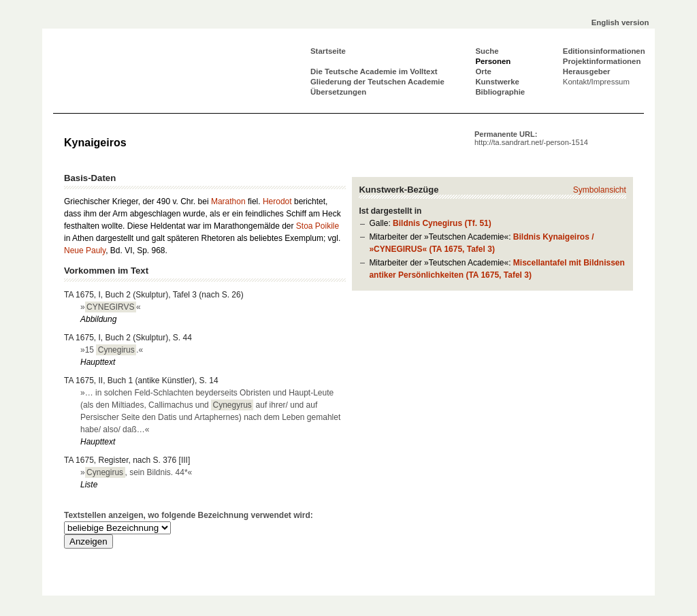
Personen (493, 61)
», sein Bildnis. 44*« (136, 472)
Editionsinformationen (604, 51)
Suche (487, 51)
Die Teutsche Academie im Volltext (374, 71)
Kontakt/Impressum (596, 82)
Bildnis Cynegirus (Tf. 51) (442, 223)
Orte (483, 71)
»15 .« (112, 350)
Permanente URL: (531, 138)
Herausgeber (587, 71)
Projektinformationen (602, 61)
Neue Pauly (85, 250)
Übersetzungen (338, 92)
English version (620, 22)
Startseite (328, 51)
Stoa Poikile (318, 226)
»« (111, 307)
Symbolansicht (600, 190)
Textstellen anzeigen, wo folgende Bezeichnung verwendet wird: (189, 515)
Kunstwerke (497, 82)
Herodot (277, 201)
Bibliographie (500, 92)
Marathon (228, 201)
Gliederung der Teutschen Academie (377, 82)
